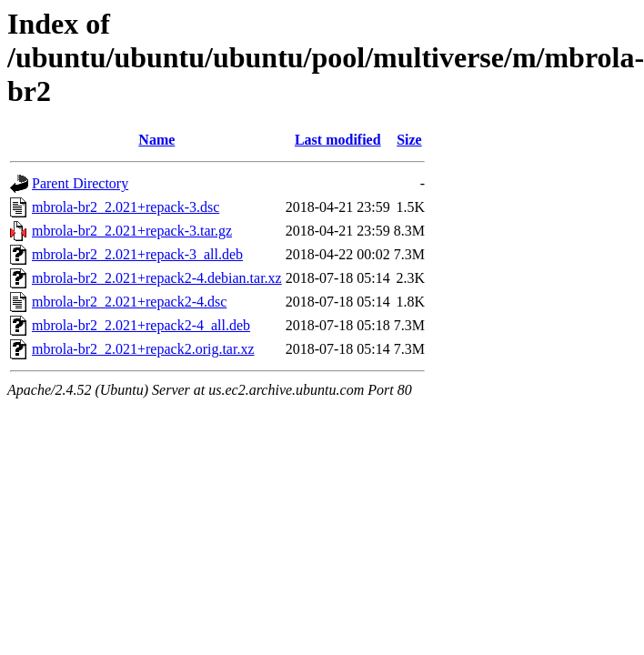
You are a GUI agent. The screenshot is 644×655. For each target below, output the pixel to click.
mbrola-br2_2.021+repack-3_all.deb (137, 254)
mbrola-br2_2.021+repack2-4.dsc (129, 302)
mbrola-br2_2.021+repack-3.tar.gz (132, 231)
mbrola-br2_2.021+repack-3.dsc (126, 207)
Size (409, 140)
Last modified (338, 140)
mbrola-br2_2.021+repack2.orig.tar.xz (143, 349)
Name (156, 140)
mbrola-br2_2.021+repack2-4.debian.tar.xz (157, 278)
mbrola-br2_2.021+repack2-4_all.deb (141, 325)
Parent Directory (80, 183)
